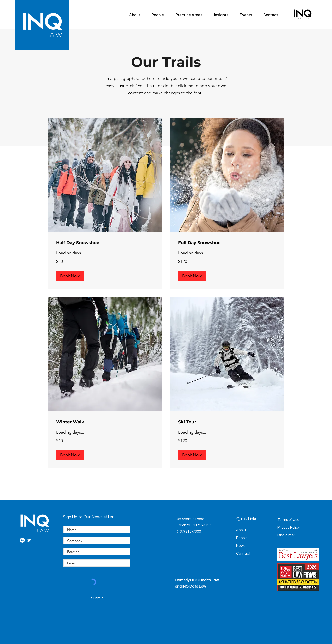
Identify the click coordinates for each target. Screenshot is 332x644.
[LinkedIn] (22, 540)
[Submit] (97, 598)
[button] (134, 14)
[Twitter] (29, 540)
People (242, 538)
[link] (105, 243)
